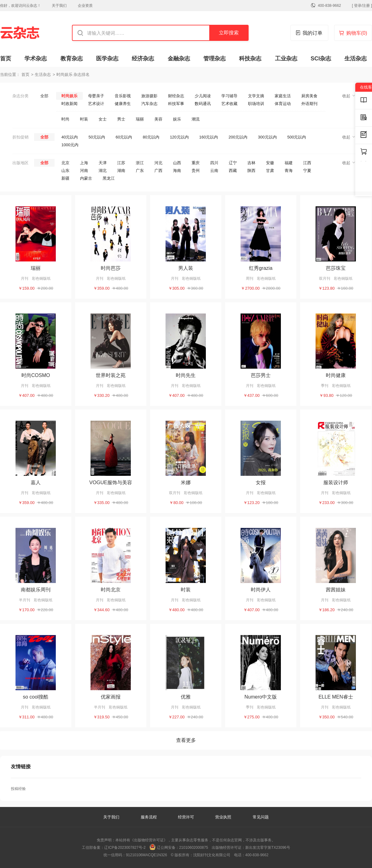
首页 (6, 59)
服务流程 (149, 817)
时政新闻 (69, 104)
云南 (214, 171)
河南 (84, 171)
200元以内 (238, 137)
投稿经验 (18, 789)
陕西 (251, 171)
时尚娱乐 (69, 96)
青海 (289, 171)
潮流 (196, 119)
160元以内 (209, 137)
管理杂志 (215, 59)
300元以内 (267, 137)
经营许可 (186, 817)
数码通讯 (203, 104)
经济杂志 (143, 59)
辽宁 (233, 163)
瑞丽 (140, 119)
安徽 (270, 163)
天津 (103, 163)
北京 (65, 163)
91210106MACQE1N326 (146, 855)
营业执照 (223, 817)
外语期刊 (309, 104)
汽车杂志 (149, 104)
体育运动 (283, 104)
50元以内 (97, 137)
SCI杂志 (321, 59)
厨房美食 (309, 96)
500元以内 (297, 137)
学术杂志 (36, 59)
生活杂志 (356, 59)
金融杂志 (179, 59)
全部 (44, 96)
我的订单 (312, 33)
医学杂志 (107, 59)
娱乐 (177, 119)
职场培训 (256, 104)
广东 (140, 171)
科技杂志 (250, 59)
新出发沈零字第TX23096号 (268, 848)
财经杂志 (176, 96)
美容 (158, 119)
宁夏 (307, 171)
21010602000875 (194, 848)
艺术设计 (96, 104)
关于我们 (59, 6)
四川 (214, 163)
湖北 (103, 171)
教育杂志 (72, 59)
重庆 (196, 163)
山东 (65, 171)
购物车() (357, 33)
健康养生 (123, 104)
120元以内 (179, 137)
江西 (307, 163)
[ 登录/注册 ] (362, 6)
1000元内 (70, 145)
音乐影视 (123, 96)
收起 (346, 96)
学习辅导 (229, 96)
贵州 (196, 171)
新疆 (65, 178)
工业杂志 (286, 59)
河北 (158, 163)
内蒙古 (86, 178)
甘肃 (270, 171)
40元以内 (70, 137)
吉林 (251, 163)
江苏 (121, 163)
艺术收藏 (229, 104)
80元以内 (151, 137)
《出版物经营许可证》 (149, 840)
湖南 (121, 171)
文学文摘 (256, 96)
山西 (177, 163)
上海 (84, 163)
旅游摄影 (149, 96)
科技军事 (176, 104)
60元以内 (124, 137)
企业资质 (85, 6)
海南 (177, 171)
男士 (121, 119)
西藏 (233, 171)
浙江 (140, 163)
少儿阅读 (203, 96)
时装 (84, 119)
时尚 (65, 119)
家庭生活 (283, 96)
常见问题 (261, 817)
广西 (158, 171)
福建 (289, 163)
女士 (103, 119)
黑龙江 (109, 178)
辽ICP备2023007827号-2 (125, 848)
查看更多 (186, 740)
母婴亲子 (96, 96)
